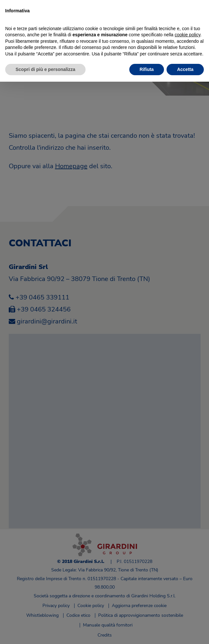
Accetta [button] (185, 69)
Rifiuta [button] (147, 69)
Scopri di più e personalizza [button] (45, 69)
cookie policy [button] (187, 35)
